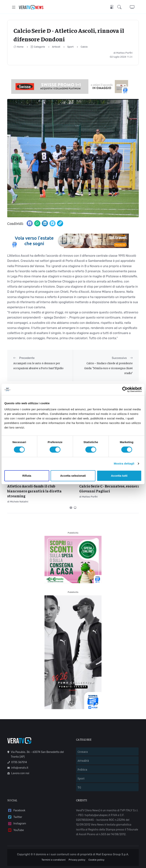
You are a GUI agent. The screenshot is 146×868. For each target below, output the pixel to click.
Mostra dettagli (124, 463)
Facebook (16, 798)
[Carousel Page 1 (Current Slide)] (71, 495)
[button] (120, 7)
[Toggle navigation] (14, 7)
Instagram (17, 811)
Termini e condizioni (54, 847)
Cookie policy (96, 847)
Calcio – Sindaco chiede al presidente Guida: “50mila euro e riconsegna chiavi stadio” (108, 368)
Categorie (38, 47)
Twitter (15, 804)
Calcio (84, 47)
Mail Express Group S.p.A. (112, 842)
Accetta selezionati (73, 476)
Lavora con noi (18, 761)
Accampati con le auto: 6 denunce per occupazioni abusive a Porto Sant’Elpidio (38, 365)
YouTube (16, 817)
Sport (70, 47)
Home (19, 47)
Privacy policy (77, 847)
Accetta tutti (119, 476)
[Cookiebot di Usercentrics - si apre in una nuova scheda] (125, 389)
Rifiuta (27, 476)
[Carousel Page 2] (75, 495)
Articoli (56, 47)
